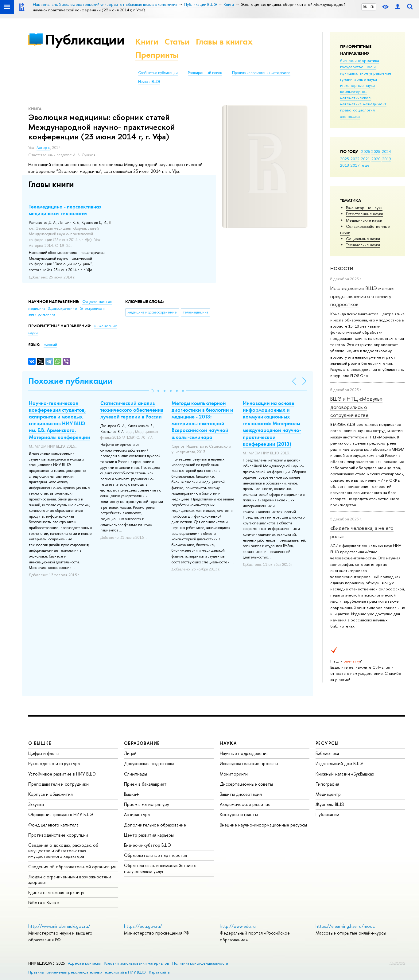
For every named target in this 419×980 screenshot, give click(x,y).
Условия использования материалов (136, 963)
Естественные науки (365, 214)
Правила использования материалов (261, 73)
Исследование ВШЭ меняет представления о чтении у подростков (363, 296)
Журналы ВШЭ (330, 804)
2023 (345, 159)
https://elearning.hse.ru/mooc (345, 926)
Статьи (177, 42)
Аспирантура (137, 814)
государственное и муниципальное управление (366, 70)
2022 (355, 159)
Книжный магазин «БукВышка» (345, 774)
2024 (386, 151)
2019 (387, 159)
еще (366, 165)
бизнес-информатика (360, 60)
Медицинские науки (364, 220)
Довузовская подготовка (149, 763)
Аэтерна (43, 148)
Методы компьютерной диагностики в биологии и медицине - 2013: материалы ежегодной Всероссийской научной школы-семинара (202, 420)
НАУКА (228, 743)
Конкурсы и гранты (239, 814)
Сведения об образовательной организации (72, 867)
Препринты (157, 55)
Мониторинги (234, 774)
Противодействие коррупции (58, 835)
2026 (366, 151)
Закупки (36, 804)
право (346, 110)
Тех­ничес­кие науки (363, 245)
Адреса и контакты (84, 963)
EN (372, 7)
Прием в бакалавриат (145, 784)
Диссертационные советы (246, 784)
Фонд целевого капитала (53, 825)
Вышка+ (132, 794)
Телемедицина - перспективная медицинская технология (65, 210)
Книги (147, 42)
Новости (342, 268)
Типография (327, 784)
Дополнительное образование (155, 825)
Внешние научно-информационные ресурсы (263, 825)
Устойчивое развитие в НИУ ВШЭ (62, 774)
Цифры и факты (44, 753)
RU (365, 7)
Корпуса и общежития (50, 794)
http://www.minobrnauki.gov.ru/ (59, 926)
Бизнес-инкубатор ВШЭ (147, 845)
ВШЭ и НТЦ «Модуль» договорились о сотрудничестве (356, 407)
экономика (350, 116)
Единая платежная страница (56, 892)
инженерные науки (357, 85)
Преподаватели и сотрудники (58, 784)
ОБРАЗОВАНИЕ (142, 743)
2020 (376, 159)
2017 (355, 165)
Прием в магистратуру (147, 804)
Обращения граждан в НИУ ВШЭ (61, 814)
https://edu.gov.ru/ (143, 926)
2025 (376, 151)
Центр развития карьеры (149, 835)
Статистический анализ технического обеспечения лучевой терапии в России (132, 410)
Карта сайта (159, 972)
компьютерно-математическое (355, 95)
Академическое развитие (245, 804)
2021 (365, 159)
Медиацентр (328, 794)
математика (351, 104)
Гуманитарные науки (364, 208)
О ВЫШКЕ (40, 743)
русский (50, 345)
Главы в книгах (224, 42)
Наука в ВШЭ (149, 82)
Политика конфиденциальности (200, 963)
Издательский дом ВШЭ (339, 763)
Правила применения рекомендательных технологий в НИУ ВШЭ (87, 972)
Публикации (85, 39)
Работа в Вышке (44, 902)
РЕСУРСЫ (327, 743)
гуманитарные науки (359, 79)
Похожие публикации (70, 381)
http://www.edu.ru (238, 926)
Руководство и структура (54, 763)
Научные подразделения (244, 753)
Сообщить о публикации (158, 73)
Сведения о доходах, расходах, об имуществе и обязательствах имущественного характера (63, 851)
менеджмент (375, 104)
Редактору (397, 962)
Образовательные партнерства (155, 855)
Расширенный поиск (205, 73)
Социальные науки (363, 239)
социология (364, 110)
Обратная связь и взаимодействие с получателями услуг (160, 868)
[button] (152, 391)
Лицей (130, 753)
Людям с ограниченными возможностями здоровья (70, 879)
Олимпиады (136, 774)
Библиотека (327, 753)
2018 (345, 165)
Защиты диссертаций (241, 794)
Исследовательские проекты (249, 763)
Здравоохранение (63, 309)
